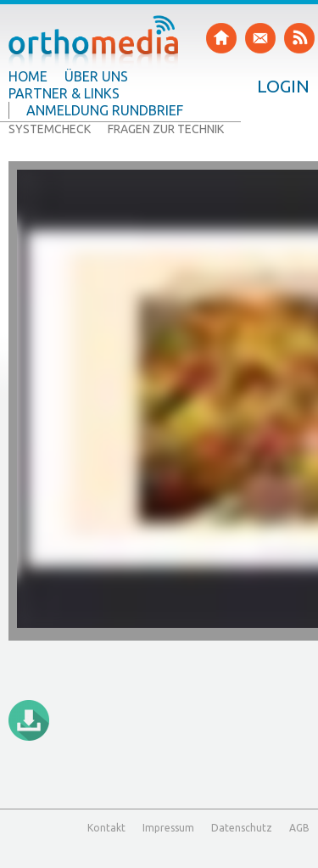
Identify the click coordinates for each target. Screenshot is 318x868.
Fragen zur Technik (166, 129)
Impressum (168, 828)
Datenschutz (242, 828)
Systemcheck (50, 129)
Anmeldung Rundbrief (105, 110)
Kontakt (106, 828)
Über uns (96, 76)
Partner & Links (64, 93)
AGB (299, 828)
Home (28, 76)
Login (283, 86)
